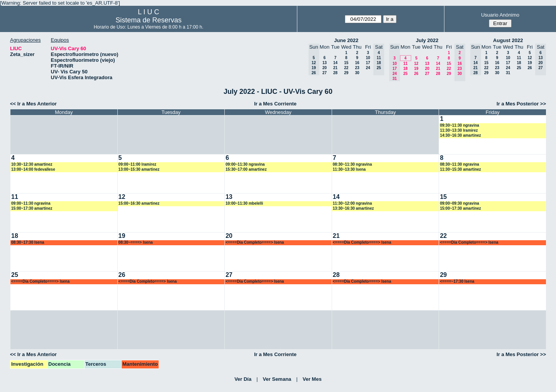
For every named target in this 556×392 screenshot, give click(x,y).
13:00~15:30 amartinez (139, 169)
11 (405, 64)
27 (325, 73)
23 (357, 68)
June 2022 (346, 40)
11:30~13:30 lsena (349, 169)
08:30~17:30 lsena (28, 242)
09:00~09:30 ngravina (459, 203)
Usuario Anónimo (500, 15)
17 (368, 63)
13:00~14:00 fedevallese (33, 169)
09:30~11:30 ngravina (459, 125)
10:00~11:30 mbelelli (244, 203)
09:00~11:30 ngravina (245, 164)
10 (368, 58)
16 (357, 63)
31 (508, 73)
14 (335, 63)
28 (335, 73)
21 (335, 68)
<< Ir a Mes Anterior (33, 104)
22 (346, 68)
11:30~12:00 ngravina (352, 203)
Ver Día (243, 379)
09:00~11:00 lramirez (137, 164)
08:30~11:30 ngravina (352, 164)
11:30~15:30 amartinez (460, 169)
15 (346, 63)
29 (346, 73)
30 (357, 73)
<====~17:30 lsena (457, 281)
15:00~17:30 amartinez (32, 208)
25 (405, 74)
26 (416, 74)
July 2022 (427, 40)
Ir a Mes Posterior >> (521, 104)
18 (405, 69)
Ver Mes (312, 379)
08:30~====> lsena (136, 242)
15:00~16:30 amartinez (139, 203)
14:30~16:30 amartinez (460, 135)
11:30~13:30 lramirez (459, 130)
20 (325, 68)
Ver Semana (277, 379)
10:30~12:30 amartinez (32, 164)
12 (416, 64)
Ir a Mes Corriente (275, 104)
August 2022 (508, 40)
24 (368, 68)
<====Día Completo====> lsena (255, 242)
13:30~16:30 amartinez (353, 208)
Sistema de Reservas (148, 20)
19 (416, 69)
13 (325, 63)
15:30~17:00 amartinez (246, 169)
